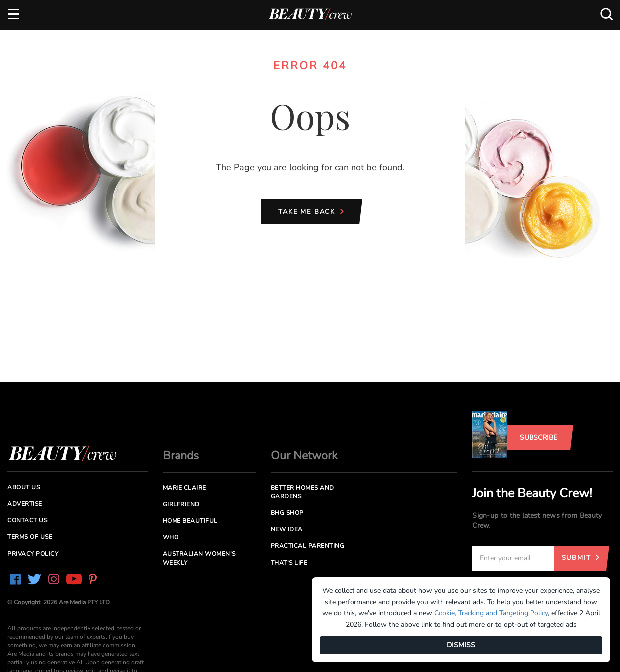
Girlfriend (181, 504)
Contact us (27, 520)
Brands (181, 455)
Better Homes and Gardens (303, 492)
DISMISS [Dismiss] (461, 645)
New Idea (287, 529)
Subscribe (538, 437)
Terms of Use (30, 537)
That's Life (289, 563)
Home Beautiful (190, 521)
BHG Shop (287, 513)
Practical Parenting (308, 546)
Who (171, 537)
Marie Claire (184, 488)
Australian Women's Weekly (199, 558)
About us (24, 487)
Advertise (25, 504)
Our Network (304, 455)
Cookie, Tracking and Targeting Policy (491, 613)
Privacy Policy (33, 554)
